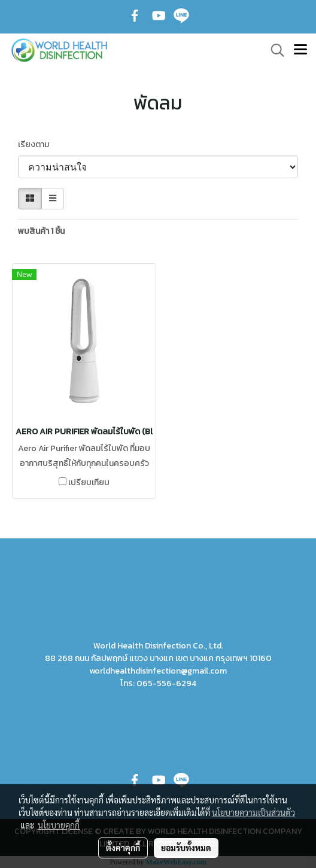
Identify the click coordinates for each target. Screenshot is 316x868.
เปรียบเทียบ (89, 483)
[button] (274, 50)
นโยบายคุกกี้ (59, 825)
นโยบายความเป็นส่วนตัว (253, 812)
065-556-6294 (166, 683)
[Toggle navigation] (300, 50)
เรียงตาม (36, 144)
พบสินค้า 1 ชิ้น (41, 231)
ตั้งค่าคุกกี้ (123, 848)
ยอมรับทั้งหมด (186, 848)
